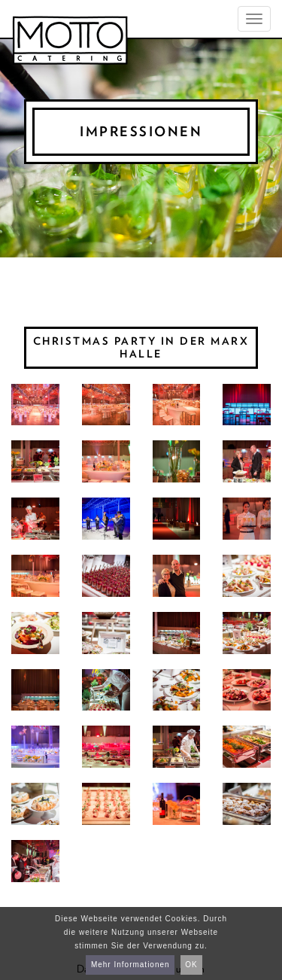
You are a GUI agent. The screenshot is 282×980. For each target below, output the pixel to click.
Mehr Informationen (130, 965)
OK (191, 965)
